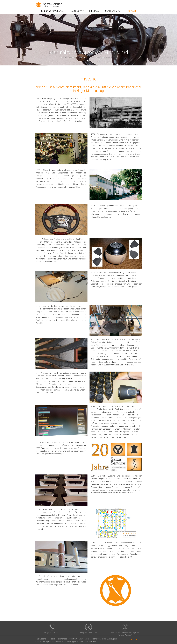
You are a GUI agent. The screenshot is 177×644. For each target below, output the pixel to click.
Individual (94, 11)
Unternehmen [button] (114, 11)
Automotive (77, 11)
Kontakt (132, 11)
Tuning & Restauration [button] (53, 11)
